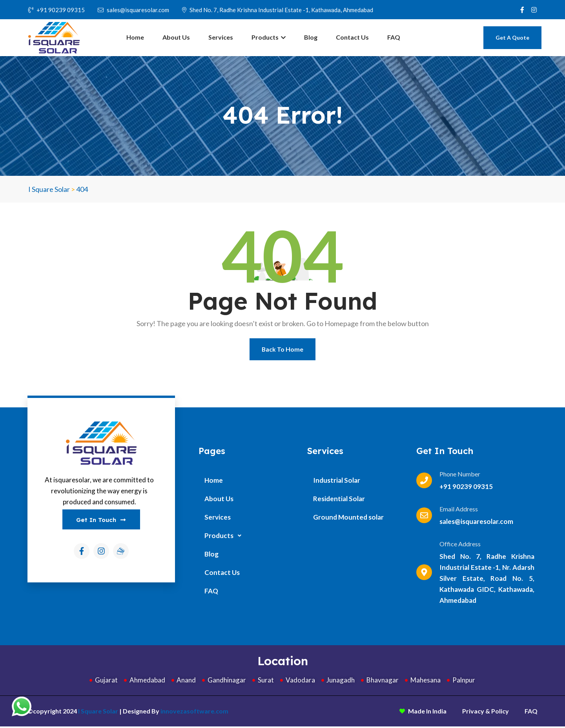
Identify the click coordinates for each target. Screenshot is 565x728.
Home (135, 37)
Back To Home (283, 350)
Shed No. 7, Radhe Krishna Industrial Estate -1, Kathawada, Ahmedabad (278, 10)
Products (269, 37)
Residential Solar (339, 500)
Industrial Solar (337, 482)
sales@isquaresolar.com (133, 10)
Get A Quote (512, 37)
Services (221, 37)
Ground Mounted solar (348, 519)
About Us (176, 37)
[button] (249, 537)
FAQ (394, 37)
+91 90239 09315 (56, 10)
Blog (311, 37)
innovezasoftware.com (194, 712)
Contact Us (352, 37)
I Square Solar (98, 712)
